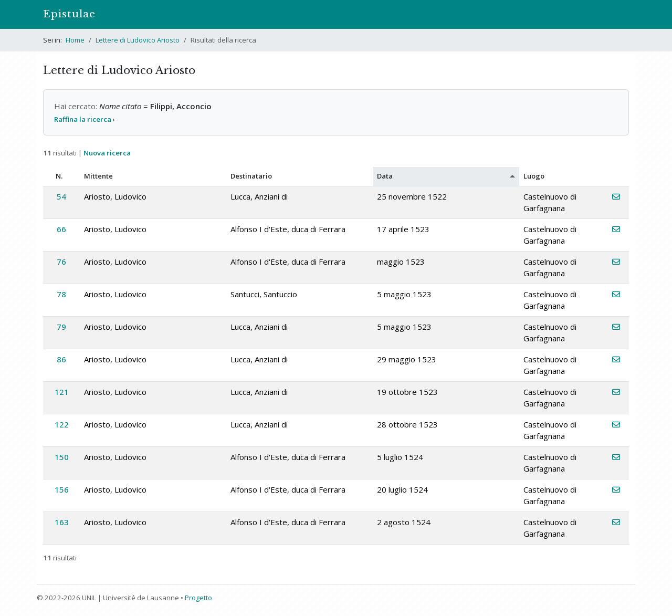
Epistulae (69, 14)
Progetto (198, 598)
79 (61, 327)
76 (61, 262)
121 (62, 392)
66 (61, 229)
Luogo (534, 176)
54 (61, 196)
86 (61, 359)
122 (62, 424)
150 (62, 457)
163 (62, 522)
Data (385, 176)
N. (59, 176)
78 (61, 294)
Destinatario (251, 176)
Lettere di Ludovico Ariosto (138, 40)
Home (75, 40)
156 (62, 489)
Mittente (98, 176)
